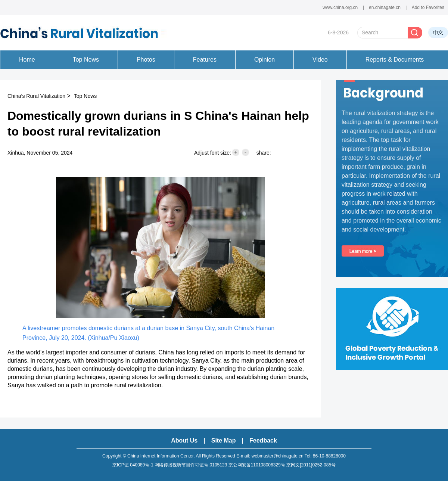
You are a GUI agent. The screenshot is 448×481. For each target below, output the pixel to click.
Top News (85, 96)
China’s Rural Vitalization (36, 96)
